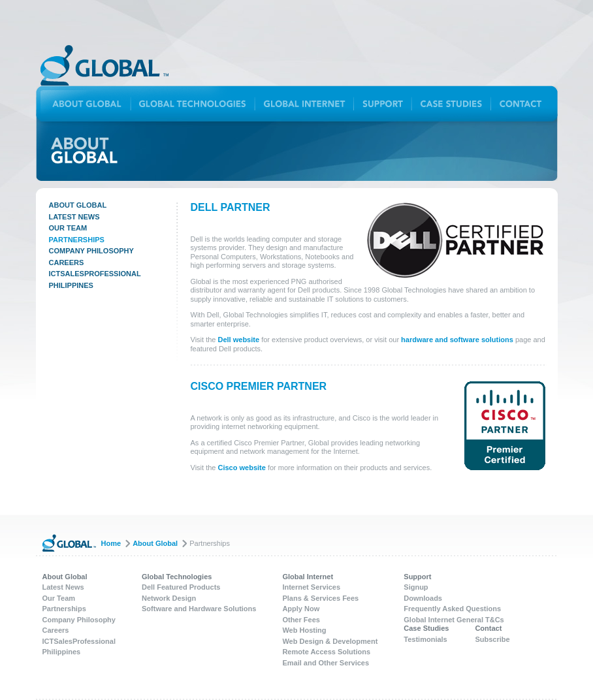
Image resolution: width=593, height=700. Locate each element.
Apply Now (301, 609)
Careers (67, 262)
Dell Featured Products (181, 587)
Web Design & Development (330, 641)
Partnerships (77, 240)
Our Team (68, 228)
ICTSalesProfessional (95, 274)
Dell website (239, 340)
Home (111, 543)
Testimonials (425, 639)
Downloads (423, 598)
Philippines (71, 285)
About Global (78, 205)
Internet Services (311, 587)
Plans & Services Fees (320, 598)
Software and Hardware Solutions (199, 609)
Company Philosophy (91, 251)
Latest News (74, 217)
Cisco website (242, 468)
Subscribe (492, 639)
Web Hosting (304, 630)
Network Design (169, 598)
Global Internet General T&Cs (454, 620)
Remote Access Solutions (326, 652)
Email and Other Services (326, 663)
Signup (416, 587)
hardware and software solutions (457, 340)
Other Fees (301, 620)
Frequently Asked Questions (452, 609)
